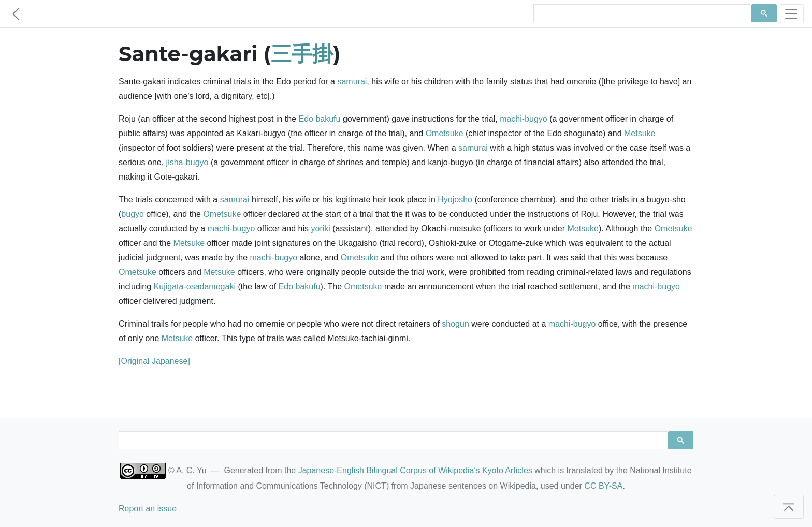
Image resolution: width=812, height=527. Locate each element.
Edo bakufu (319, 119)
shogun (455, 324)
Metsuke (640, 133)
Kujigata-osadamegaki (195, 287)
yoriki (321, 229)
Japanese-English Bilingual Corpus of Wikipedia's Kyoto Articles (415, 470)
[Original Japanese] (154, 361)
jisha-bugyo (187, 162)
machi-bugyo (524, 119)
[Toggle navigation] (791, 14)
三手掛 (302, 54)
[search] (641, 13)
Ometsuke (445, 133)
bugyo (133, 214)
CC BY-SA (603, 486)
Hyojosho (455, 200)
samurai (352, 82)
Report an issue (148, 509)
